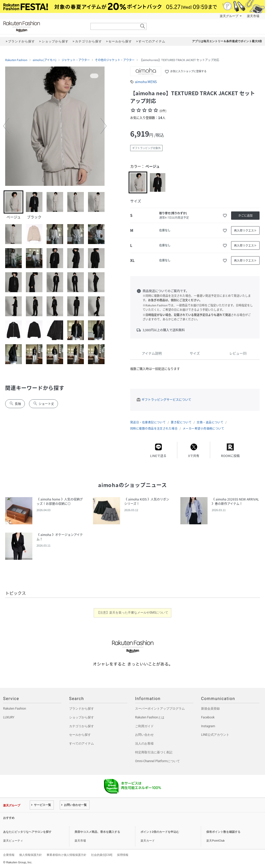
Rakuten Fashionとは (150, 717)
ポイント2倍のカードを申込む (160, 832)
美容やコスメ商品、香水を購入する (97, 832)
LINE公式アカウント (215, 735)
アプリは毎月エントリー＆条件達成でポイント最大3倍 (227, 41)
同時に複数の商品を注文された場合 (154, 428)
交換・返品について (210, 422)
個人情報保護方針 (31, 855)
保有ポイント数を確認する (223, 832)
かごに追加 (245, 215)
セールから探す (80, 735)
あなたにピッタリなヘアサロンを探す (27, 832)
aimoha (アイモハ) (45, 60)
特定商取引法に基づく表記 (154, 752)
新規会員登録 (210, 709)
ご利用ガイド (144, 726)
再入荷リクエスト (245, 230)
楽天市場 (253, 16)
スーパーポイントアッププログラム (160, 709)
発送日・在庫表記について (148, 422)
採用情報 (123, 855)
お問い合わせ (144, 735)
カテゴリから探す (82, 726)
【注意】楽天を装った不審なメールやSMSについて (133, 613)
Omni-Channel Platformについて (157, 761)
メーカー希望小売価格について (203, 428)
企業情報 (9, 855)
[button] (6, 126)
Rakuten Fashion (43, 27)
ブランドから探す (82, 709)
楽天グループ (229, 16)
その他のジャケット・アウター (115, 60)
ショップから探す (82, 717)
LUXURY (9, 717)
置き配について (181, 422)
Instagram (208, 726)
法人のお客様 (144, 744)
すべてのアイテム (82, 744)
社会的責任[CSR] (102, 855)
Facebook (208, 717)
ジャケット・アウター (76, 60)
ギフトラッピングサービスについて (166, 400)
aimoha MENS (146, 82)
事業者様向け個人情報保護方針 (67, 855)
